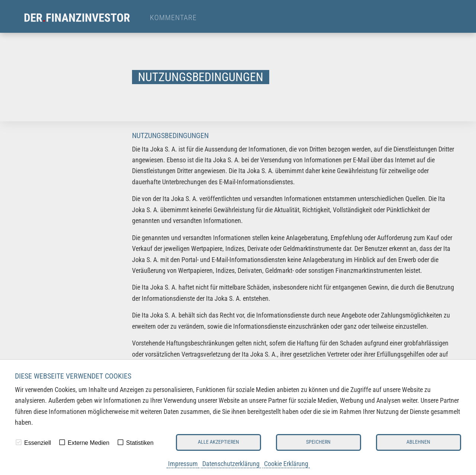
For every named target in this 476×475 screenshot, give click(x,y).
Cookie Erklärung (286, 464)
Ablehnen (418, 442)
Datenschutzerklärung (231, 464)
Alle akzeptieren (218, 442)
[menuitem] (84, 18)
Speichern (318, 442)
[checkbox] (19, 442)
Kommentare (173, 18)
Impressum (183, 464)
